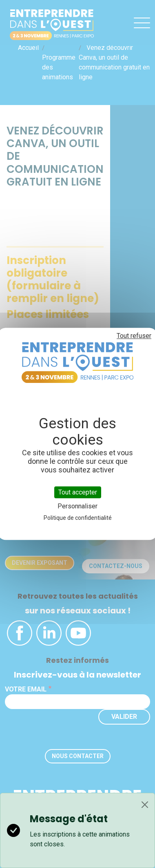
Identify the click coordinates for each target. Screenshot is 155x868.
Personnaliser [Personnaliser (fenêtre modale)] (77, 507)
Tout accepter (78, 492)
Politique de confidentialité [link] (78, 518)
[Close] (145, 805)
